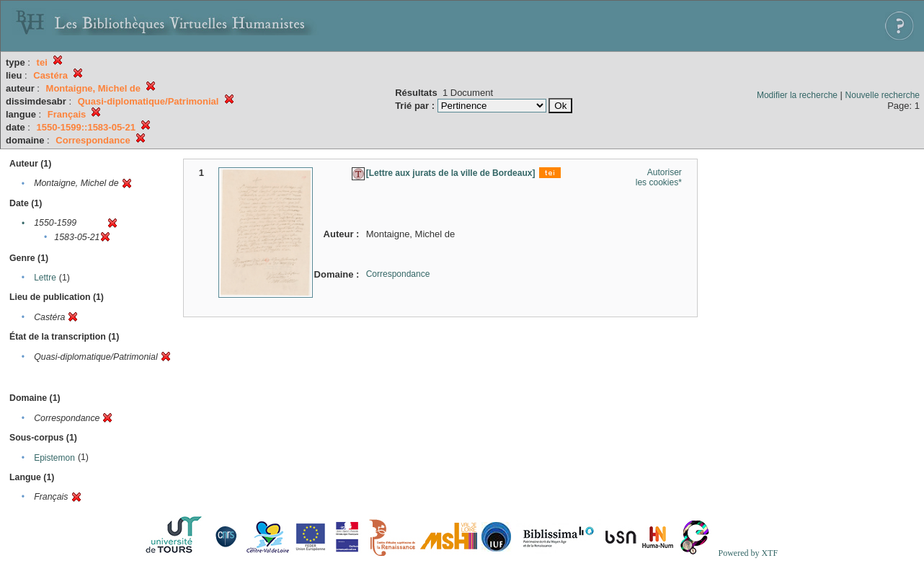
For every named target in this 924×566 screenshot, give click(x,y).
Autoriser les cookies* (659, 177)
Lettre (45, 278)
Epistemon (54, 458)
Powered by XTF (748, 553)
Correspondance (398, 274)
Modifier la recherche (797, 95)
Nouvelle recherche (883, 95)
